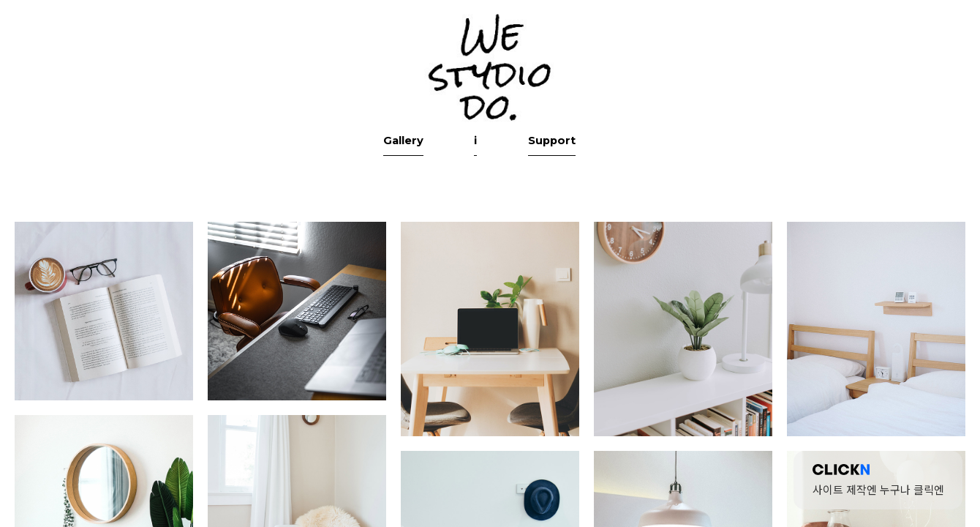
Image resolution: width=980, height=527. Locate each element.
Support (542, 215)
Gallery (435, 215)
